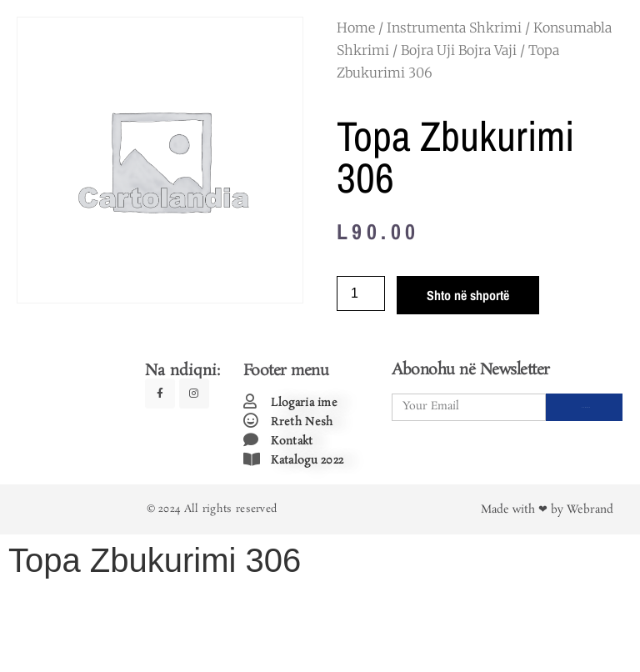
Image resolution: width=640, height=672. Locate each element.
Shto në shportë (468, 295)
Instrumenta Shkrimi (454, 28)
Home (356, 28)
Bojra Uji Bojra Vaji (459, 50)
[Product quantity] (361, 293)
